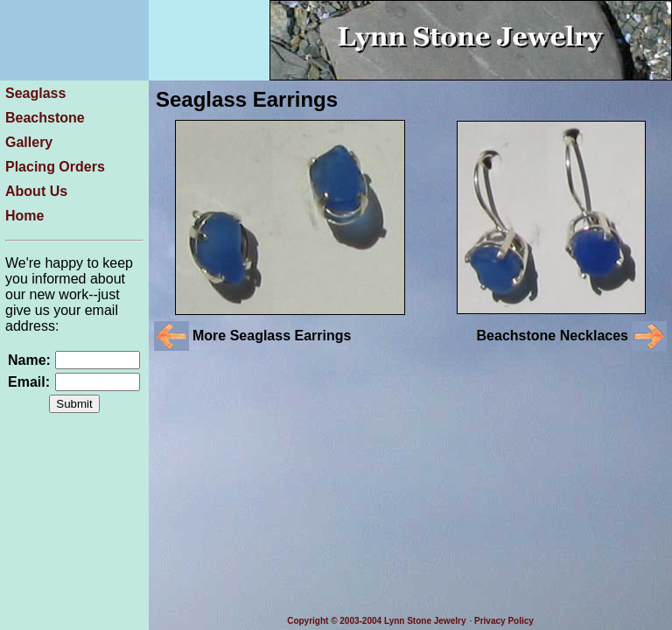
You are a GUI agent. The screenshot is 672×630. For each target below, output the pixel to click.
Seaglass (35, 93)
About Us (36, 191)
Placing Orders (55, 167)
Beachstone (45, 118)
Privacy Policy (504, 621)
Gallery (29, 142)
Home (24, 216)
